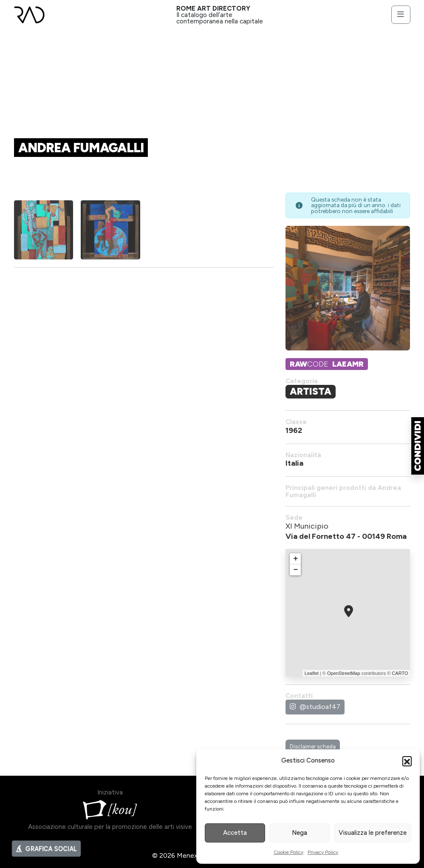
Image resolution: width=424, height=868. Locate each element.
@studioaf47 (315, 707)
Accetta (235, 833)
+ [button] (296, 559)
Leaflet (312, 673)
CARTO (400, 673)
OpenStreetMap (344, 673)
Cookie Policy (288, 852)
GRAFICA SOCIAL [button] (46, 852)
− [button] (296, 570)
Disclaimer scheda (313, 746)
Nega (300, 833)
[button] (407, 761)
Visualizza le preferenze (373, 833)
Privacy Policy (323, 852)
